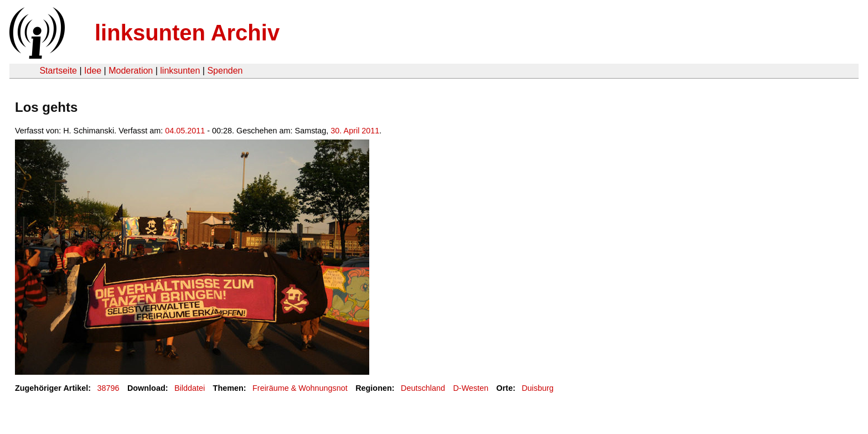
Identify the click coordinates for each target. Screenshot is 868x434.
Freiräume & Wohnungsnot (300, 388)
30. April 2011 (355, 131)
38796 (108, 388)
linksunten (180, 71)
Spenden (225, 71)
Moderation (131, 71)
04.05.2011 (185, 131)
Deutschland (423, 388)
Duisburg (538, 388)
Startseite (58, 71)
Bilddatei (190, 388)
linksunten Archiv (187, 33)
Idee (93, 71)
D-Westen (471, 388)
